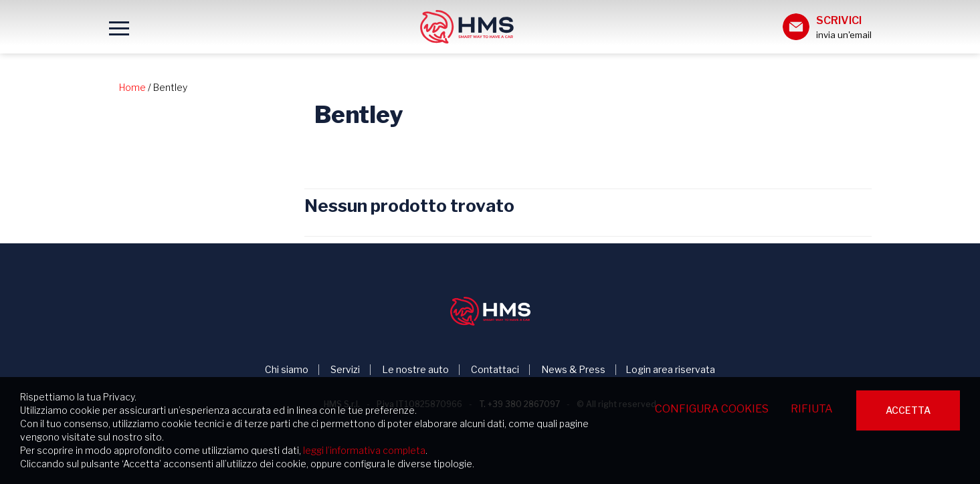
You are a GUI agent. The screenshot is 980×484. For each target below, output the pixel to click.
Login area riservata (670, 370)
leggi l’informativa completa (364, 450)
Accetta (908, 410)
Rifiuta (812, 409)
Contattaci (495, 370)
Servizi (345, 370)
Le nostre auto (415, 370)
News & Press (573, 370)
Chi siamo (287, 370)
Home (132, 87)
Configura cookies (712, 409)
